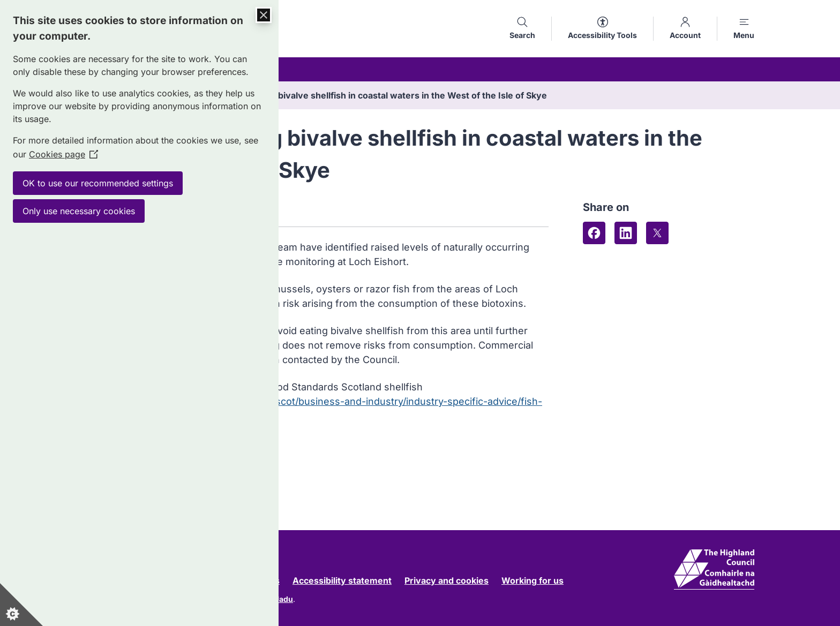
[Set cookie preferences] (21, 605)
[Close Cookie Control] (264, 15)
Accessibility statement (342, 580)
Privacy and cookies (447, 580)
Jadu (284, 599)
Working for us (532, 580)
